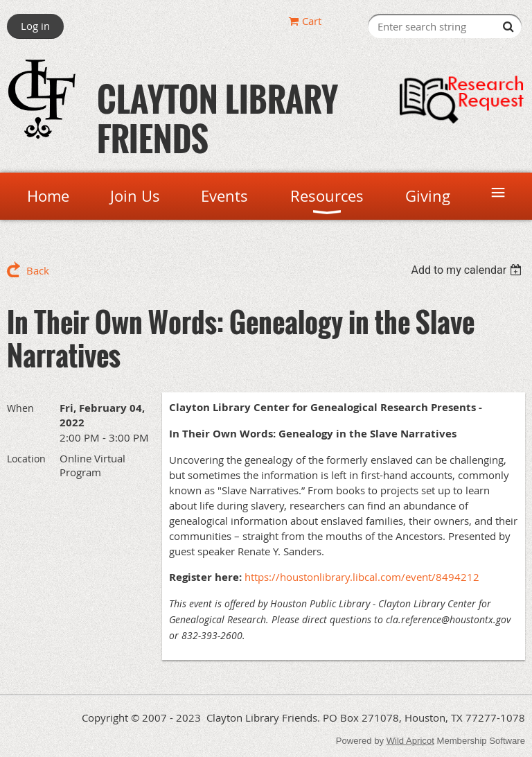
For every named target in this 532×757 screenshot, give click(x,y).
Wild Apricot (410, 741)
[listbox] (468, 270)
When (20, 408)
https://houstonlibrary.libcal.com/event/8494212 (362, 577)
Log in (35, 26)
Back (38, 270)
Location (26, 459)
